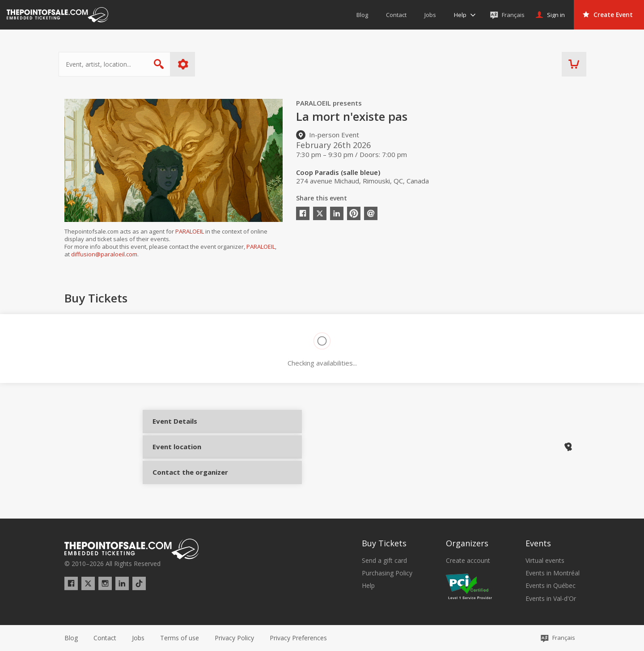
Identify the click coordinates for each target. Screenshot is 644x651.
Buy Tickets (384, 543)
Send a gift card (384, 561)
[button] (298, 638)
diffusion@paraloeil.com (104, 254)
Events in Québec (551, 586)
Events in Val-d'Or (551, 599)
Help (368, 586)
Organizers (467, 543)
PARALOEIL (190, 231)
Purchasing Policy (387, 573)
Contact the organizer (184, 471)
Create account (468, 561)
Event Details (184, 424)
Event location (184, 448)
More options (189, 64)
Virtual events (545, 561)
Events (538, 543)
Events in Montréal (553, 573)
